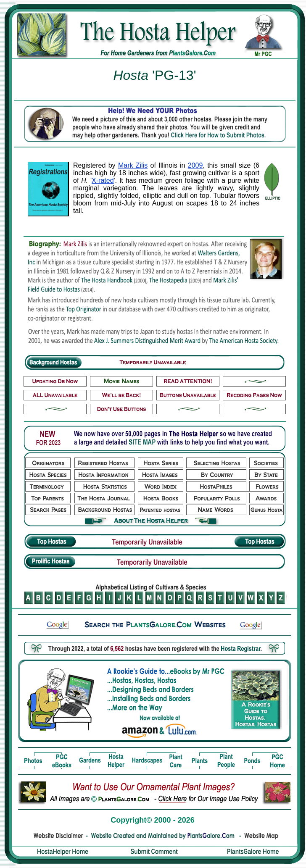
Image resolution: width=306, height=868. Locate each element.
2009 (195, 165)
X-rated (103, 180)
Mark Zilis (133, 165)
